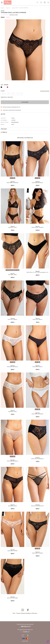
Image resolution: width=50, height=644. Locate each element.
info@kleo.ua (26, 632)
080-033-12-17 (26, 627)
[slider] (5, 15)
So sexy (3, 11)
